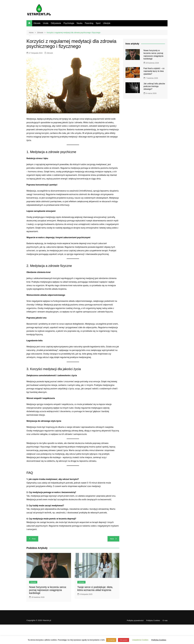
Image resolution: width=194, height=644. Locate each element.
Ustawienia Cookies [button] (140, 640)
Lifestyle (107, 23)
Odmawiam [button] (124, 640)
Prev (32, 539)
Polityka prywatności (135, 620)
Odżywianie (56, 23)
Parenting (89, 23)
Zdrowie (37, 23)
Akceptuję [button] (111, 640)
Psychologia (69, 23)
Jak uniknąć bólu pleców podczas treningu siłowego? (154, 86)
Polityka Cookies (153, 620)
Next (113, 539)
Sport (98, 23)
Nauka (79, 23)
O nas (165, 620)
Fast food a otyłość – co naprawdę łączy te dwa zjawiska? (154, 71)
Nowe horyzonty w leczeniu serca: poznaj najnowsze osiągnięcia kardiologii (48, 590)
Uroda (46, 23)
